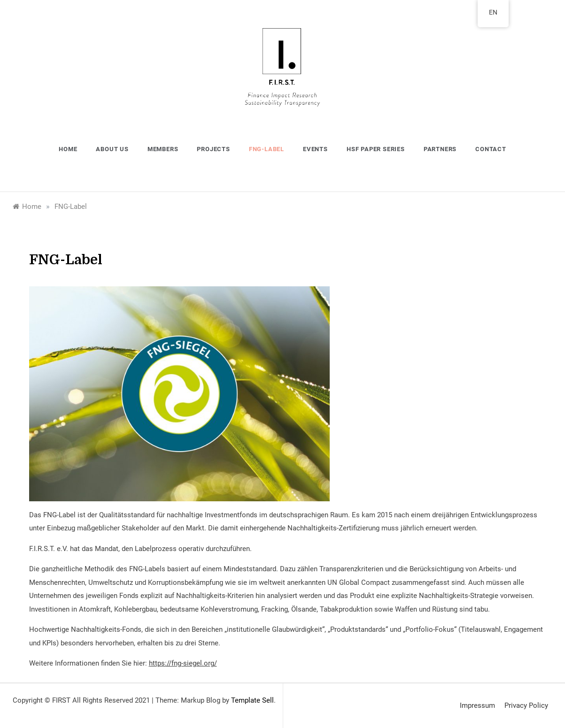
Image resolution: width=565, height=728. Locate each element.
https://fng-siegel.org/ (183, 663)
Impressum (477, 705)
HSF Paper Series (376, 149)
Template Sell (252, 700)
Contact (491, 149)
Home (68, 149)
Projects (213, 149)
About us (112, 149)
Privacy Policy (526, 705)
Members (163, 149)
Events (315, 149)
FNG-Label (267, 149)
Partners (440, 149)
